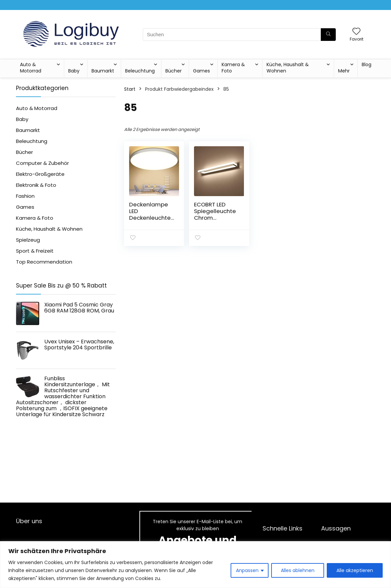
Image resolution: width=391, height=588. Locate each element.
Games (201, 71)
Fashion (25, 196)
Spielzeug (28, 240)
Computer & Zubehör (42, 163)
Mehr (344, 71)
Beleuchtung (140, 71)
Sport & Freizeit (35, 251)
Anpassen (247, 570)
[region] (196, 565)
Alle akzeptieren (355, 570)
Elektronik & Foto (36, 185)
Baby (74, 71)
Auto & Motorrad (31, 68)
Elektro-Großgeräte (40, 174)
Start (130, 89)
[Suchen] (328, 35)
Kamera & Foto (233, 68)
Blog (367, 64)
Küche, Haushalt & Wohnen (288, 68)
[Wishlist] (356, 32)
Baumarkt (103, 71)
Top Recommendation (44, 262)
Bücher (174, 71)
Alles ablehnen (298, 570)
